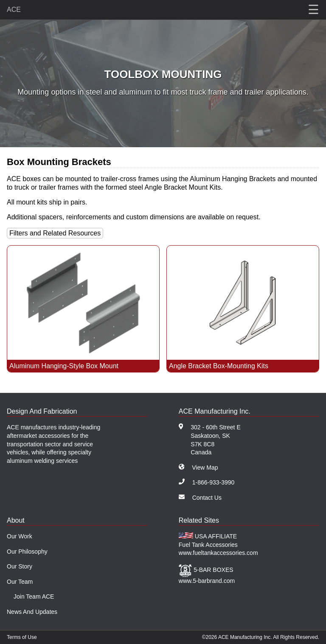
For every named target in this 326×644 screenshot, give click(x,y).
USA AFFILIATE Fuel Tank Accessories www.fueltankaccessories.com (218, 545)
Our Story (20, 566)
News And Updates (32, 612)
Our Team (20, 582)
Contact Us (207, 498)
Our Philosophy (27, 552)
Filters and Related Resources (55, 233)
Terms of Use (22, 637)
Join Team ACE (34, 596)
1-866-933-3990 (214, 482)
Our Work (20, 536)
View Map (205, 468)
